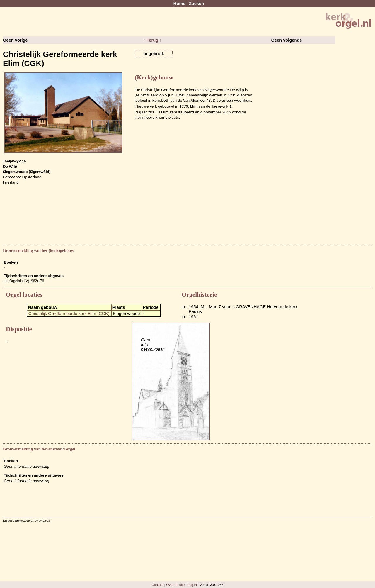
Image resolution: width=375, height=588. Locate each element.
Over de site (175, 585)
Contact (157, 585)
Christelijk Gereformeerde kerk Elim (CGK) (69, 314)
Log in (192, 585)
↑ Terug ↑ (152, 40)
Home (179, 4)
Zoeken (196, 4)
